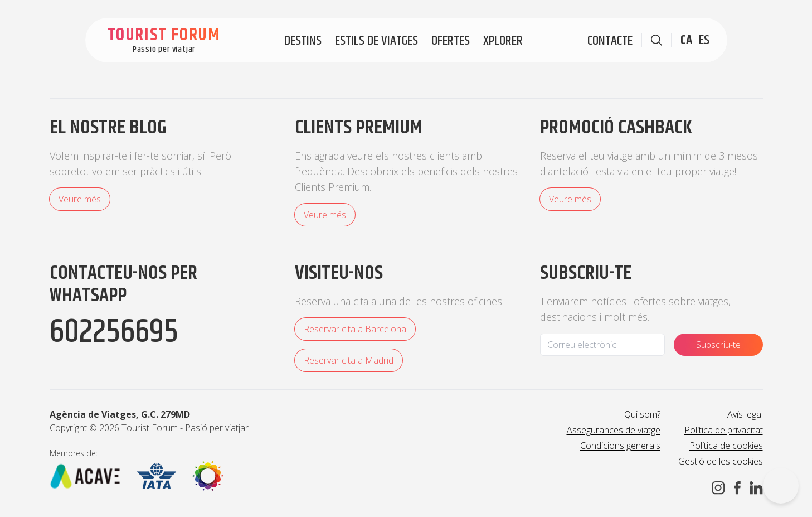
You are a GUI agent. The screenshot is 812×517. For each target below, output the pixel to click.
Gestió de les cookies (721, 461)
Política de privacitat (724, 430)
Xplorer (503, 41)
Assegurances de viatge (614, 430)
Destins (303, 41)
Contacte (610, 41)
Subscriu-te (718, 345)
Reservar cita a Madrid (349, 360)
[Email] (602, 345)
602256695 (114, 332)
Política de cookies (726, 446)
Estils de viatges (376, 41)
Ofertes (451, 41)
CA (686, 40)
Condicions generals (620, 446)
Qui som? (642, 414)
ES (704, 40)
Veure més (80, 199)
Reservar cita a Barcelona (355, 329)
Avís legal (745, 414)
